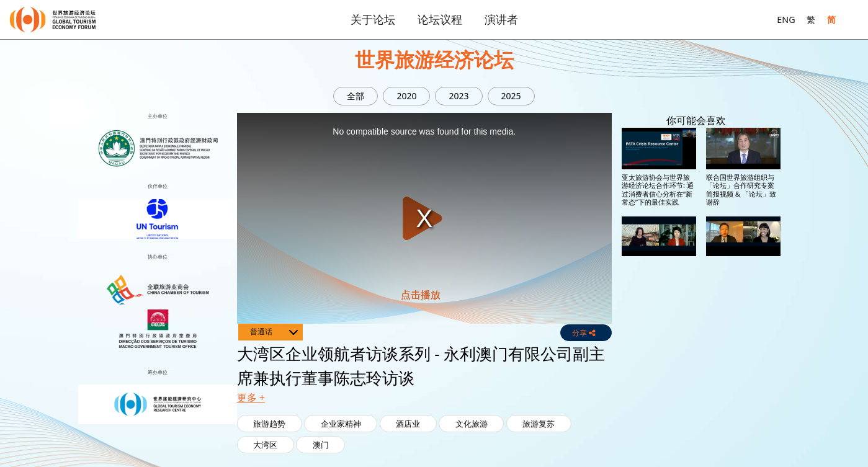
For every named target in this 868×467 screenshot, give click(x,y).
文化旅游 (472, 424)
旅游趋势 (269, 424)
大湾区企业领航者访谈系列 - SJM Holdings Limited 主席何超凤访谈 (743, 451)
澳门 (321, 445)
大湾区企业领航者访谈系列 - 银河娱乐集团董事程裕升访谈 (743, 362)
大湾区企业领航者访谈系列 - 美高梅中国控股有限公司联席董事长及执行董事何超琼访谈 (659, 278)
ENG (786, 20)
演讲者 (501, 19)
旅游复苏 (539, 424)
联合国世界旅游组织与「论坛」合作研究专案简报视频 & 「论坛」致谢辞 (741, 189)
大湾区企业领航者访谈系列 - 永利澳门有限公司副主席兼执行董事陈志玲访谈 (659, 366)
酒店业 (408, 424)
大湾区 (265, 445)
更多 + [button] (251, 398)
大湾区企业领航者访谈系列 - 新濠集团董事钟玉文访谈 (743, 274)
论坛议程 (440, 19)
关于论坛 (373, 19)
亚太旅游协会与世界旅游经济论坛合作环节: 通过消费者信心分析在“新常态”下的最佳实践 (658, 189)
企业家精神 (341, 424)
